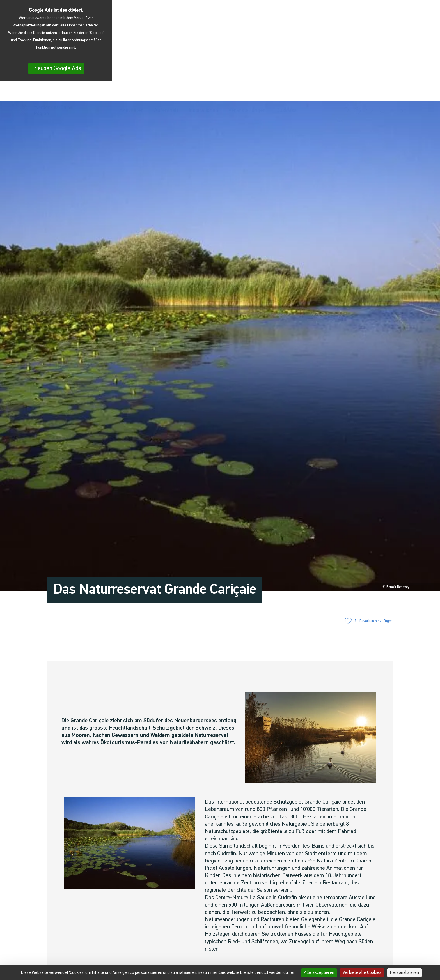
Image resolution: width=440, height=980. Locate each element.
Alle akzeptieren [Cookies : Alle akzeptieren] (319, 973)
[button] (347, 92)
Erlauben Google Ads (56, 69)
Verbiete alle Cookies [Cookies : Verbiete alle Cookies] (362, 973)
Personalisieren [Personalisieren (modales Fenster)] (405, 973)
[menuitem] (404, 93)
